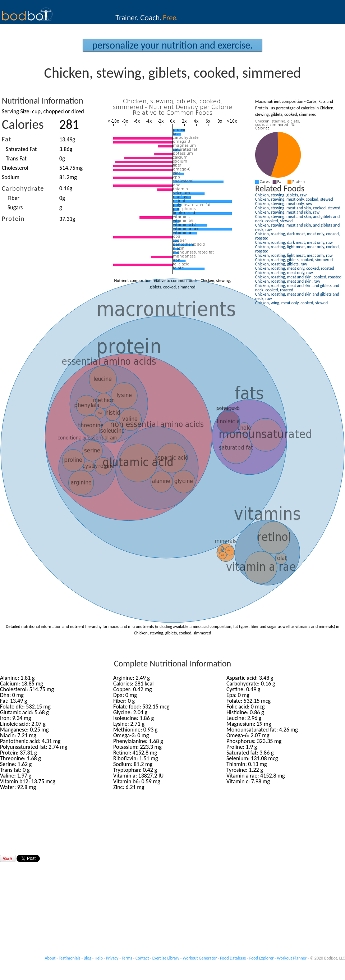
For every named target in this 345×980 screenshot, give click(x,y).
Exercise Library (166, 958)
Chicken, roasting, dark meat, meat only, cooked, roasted (298, 236)
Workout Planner (292, 958)
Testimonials (70, 958)
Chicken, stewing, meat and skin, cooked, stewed (298, 208)
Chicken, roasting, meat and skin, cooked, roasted (298, 277)
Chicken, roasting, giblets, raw (281, 264)
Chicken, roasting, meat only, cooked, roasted (295, 268)
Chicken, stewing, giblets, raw (281, 195)
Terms (127, 958)
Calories (23, 124)
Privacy (112, 958)
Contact (142, 958)
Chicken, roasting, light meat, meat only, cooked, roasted (297, 249)
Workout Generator (200, 958)
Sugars (15, 207)
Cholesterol (15, 168)
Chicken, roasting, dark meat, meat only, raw (294, 242)
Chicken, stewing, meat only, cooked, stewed (294, 199)
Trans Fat (16, 158)
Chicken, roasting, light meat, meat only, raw (294, 255)
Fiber (13, 198)
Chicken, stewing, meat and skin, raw (287, 212)
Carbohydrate (23, 188)
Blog (88, 958)
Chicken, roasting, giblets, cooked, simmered (294, 260)
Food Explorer (262, 958)
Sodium (11, 177)
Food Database (233, 958)
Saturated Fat (21, 149)
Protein (13, 219)
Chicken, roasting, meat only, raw (284, 273)
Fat (7, 139)
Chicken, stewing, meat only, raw (284, 204)
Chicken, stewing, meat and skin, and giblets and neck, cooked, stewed (297, 219)
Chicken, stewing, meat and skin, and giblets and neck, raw (297, 227)
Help (99, 958)
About (50, 958)
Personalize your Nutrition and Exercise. (172, 45)
